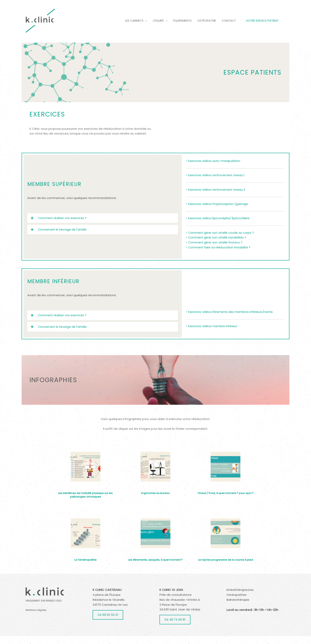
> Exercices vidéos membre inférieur (212, 334)
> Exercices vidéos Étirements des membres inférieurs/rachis (230, 320)
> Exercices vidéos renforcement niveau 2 (216, 197)
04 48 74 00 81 (175, 627)
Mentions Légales (36, 618)
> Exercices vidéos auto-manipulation (214, 168)
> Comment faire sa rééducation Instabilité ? (219, 255)
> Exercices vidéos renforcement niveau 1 (216, 182)
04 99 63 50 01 (108, 623)
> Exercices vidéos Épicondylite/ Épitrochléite (219, 225)
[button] (103, 225)
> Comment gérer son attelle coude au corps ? (221, 240)
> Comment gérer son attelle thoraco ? (215, 250)
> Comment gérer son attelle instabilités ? (217, 245)
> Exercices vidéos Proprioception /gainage (218, 211)
